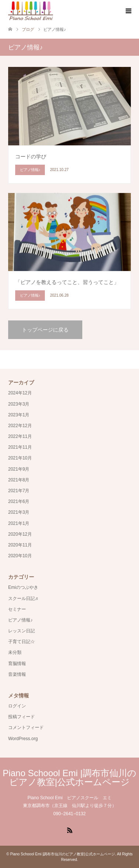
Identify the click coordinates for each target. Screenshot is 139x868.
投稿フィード (21, 717)
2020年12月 (20, 534)
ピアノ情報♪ (20, 620)
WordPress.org (23, 739)
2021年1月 (19, 523)
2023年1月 (19, 415)
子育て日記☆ (21, 642)
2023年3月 (19, 404)
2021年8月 (19, 480)
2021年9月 (19, 469)
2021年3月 (19, 512)
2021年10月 (20, 458)
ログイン (17, 706)
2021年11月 (20, 447)
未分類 (15, 652)
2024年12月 (20, 393)
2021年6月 (19, 501)
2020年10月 (20, 556)
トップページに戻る (45, 330)
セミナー (17, 609)
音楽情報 (17, 674)
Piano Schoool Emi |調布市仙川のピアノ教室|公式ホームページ (69, 777)
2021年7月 (19, 491)
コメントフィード (26, 727)
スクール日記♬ (23, 598)
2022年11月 (20, 436)
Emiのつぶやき (23, 587)
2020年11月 (20, 545)
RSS (70, 830)
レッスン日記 (21, 631)
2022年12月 (20, 426)
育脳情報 (17, 664)
